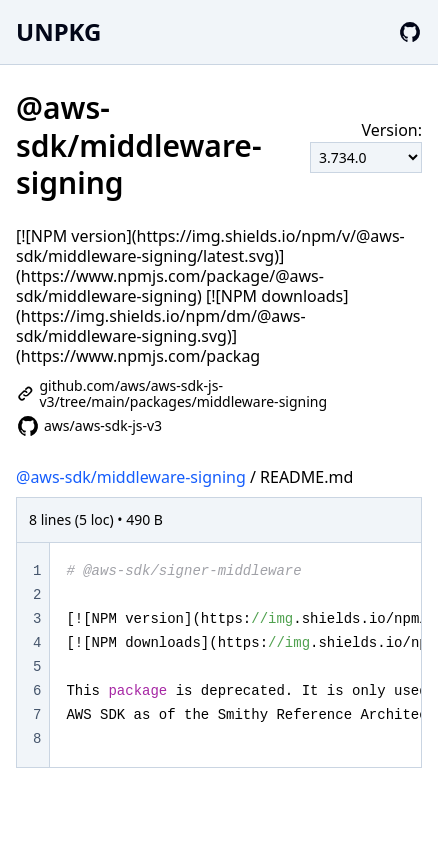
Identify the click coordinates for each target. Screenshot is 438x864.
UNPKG (58, 31)
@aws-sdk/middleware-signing (131, 477)
